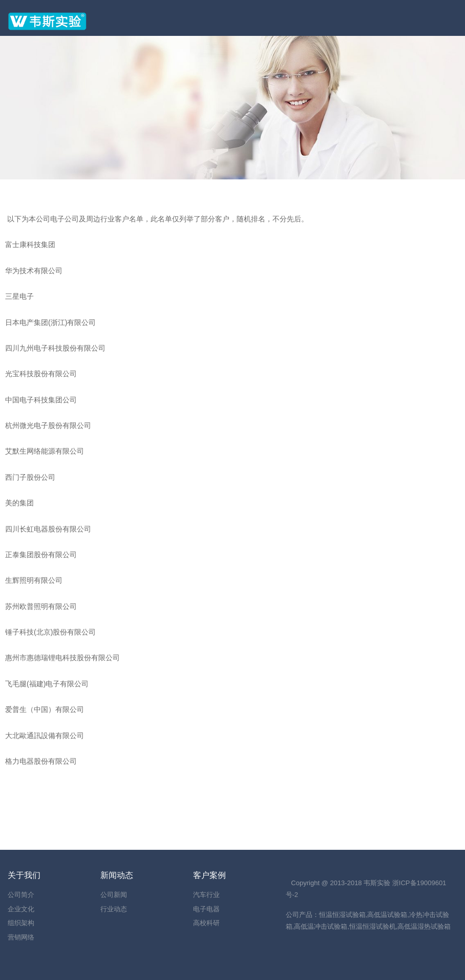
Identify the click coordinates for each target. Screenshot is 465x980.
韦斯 (370, 883)
